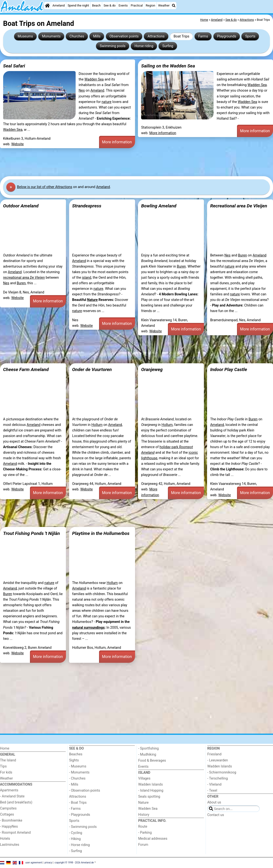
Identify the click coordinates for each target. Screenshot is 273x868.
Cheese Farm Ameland (26, 369)
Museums (25, 36)
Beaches (76, 754)
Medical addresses (153, 839)
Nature (92, 300)
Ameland (59, 5)
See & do (110, 5)
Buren (21, 283)
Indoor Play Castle (229, 369)
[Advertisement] (136, 162)
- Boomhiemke (11, 821)
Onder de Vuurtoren (92, 369)
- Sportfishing (148, 748)
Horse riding (144, 46)
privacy (48, 862)
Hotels (5, 839)
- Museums (78, 766)
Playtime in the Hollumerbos (101, 533)
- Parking (145, 833)
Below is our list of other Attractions (45, 187)
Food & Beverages (152, 761)
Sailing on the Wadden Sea (168, 66)
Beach (96, 5)
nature (106, 102)
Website (18, 144)
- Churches (77, 778)
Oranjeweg (152, 369)
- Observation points (85, 791)
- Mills (74, 784)
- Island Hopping (151, 791)
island (86, 278)
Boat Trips (181, 36)
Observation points (124, 36)
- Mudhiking (147, 755)
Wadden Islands (151, 784)
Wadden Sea (94, 79)
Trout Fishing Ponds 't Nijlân (32, 533)
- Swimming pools (83, 827)
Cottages (7, 814)
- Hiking (75, 839)
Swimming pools (113, 46)
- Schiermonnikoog (222, 772)
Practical (137, 5)
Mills (97, 36)
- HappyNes (9, 827)
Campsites (8, 808)
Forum (143, 845)
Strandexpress (87, 206)
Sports (250, 36)
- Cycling (76, 833)
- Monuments (79, 772)
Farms (203, 36)
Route (143, 827)
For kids (6, 772)
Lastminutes (10, 845)
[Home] (47, 6)
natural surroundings (88, 628)
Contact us (216, 815)
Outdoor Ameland (21, 206)
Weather (164, 5)
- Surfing (75, 851)
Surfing (168, 46)
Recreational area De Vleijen (239, 206)
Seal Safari (14, 66)
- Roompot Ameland (15, 833)
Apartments (9, 790)
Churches (77, 36)
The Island (8, 760)
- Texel (212, 791)
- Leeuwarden (218, 760)
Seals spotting (149, 797)
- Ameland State (12, 796)
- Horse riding (79, 845)
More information (117, 142)
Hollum (97, 425)
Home (5, 748)
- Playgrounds (80, 815)
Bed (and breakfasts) (16, 802)
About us (214, 802)
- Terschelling (218, 778)
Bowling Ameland (159, 206)
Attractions (156, 36)
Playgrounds (226, 36)
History (144, 815)
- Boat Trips (78, 803)
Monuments (51, 36)
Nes (82, 91)
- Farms (75, 809)
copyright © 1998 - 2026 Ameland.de (74, 862)
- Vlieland (214, 784)
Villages (144, 778)
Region (150, 5)
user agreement (34, 862)
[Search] (174, 6)
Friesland (214, 754)
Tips (3, 766)
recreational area (24, 278)
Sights (74, 760)
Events (123, 5)
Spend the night (78, 5)
